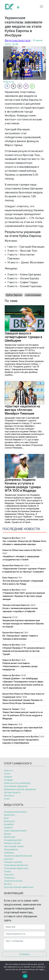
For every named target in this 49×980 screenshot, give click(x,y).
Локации (8, 780)
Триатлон (9, 875)
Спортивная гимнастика (16, 868)
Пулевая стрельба (13, 862)
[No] (46, 970)
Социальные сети (12, 697)
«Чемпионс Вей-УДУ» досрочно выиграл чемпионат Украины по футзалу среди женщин (24, 596)
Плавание (9, 853)
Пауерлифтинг (11, 849)
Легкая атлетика (11, 605)
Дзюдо (8, 834)
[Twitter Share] (13, 86)
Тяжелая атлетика (13, 881)
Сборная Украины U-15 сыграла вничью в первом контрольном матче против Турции (24, 651)
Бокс (5, 578)
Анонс (7, 774)
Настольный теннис (14, 846)
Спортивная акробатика (16, 865)
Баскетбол (8, 565)
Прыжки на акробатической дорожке (18, 857)
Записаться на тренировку (17, 783)
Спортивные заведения (16, 786)
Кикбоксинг (10, 837)
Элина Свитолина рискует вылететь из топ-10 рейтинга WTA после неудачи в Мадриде (23, 715)
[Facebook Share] (7, 86)
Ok (25, 976)
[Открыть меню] (41, 7)
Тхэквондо (9, 878)
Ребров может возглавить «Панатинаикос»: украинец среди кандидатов (20, 666)
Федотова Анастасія (18, 40)
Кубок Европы (14, 295)
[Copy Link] (20, 86)
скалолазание (33, 295)
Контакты (9, 796)
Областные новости (22, 550)
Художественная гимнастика (19, 887)
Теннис (15, 709)
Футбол (16, 538)
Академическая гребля (15, 812)
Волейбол (9, 824)
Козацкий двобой (13, 840)
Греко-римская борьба (15, 831)
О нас (7, 799)
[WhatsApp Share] (32, 86)
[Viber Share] (26, 86)
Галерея (8, 777)
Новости (7, 538)
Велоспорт (9, 821)
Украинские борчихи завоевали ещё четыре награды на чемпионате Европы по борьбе (23, 624)
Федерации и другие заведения (20, 789)
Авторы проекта (12, 792)
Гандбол (8, 827)
